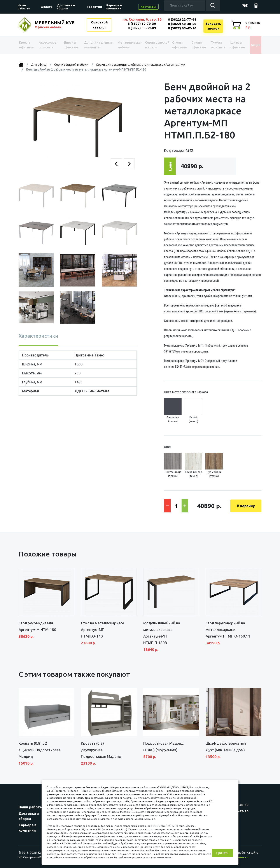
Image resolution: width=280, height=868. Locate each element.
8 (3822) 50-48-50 (182, 24)
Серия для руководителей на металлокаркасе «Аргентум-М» (140, 65)
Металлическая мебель (127, 45)
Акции (253, 45)
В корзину (246, 506)
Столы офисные (176, 45)
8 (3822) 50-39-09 (142, 28)
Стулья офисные (195, 45)
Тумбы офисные (214, 45)
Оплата (47, 7)
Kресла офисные (28, 45)
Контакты (148, 7)
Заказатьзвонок (213, 26)
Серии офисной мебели (150, 45)
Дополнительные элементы (97, 45)
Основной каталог (99, 25)
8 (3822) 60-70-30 (142, 24)
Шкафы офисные (233, 45)
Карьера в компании (114, 7)
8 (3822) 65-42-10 (182, 28)
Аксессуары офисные (49, 45)
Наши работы (24, 7)
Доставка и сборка (66, 7)
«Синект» (241, 857)
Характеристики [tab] (38, 336)
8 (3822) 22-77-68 (182, 19)
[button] (116, 164)
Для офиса (39, 65)
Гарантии (95, 7)
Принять (222, 853)
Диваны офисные (71, 45)
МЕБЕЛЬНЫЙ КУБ (55, 25)
